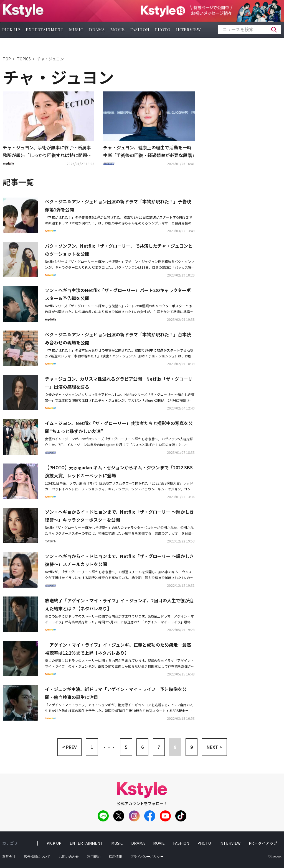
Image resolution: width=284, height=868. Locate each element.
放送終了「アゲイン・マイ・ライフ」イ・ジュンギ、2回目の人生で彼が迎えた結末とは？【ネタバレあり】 (119, 604)
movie (118, 30)
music (76, 30)
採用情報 (115, 857)
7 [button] (159, 747)
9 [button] (192, 747)
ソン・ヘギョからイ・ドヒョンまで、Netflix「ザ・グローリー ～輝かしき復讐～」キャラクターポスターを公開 (119, 516)
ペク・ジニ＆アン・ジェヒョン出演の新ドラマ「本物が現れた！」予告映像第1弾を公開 (118, 205)
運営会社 (9, 857)
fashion (140, 30)
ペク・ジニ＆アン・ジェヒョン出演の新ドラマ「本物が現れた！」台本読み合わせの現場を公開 (118, 338)
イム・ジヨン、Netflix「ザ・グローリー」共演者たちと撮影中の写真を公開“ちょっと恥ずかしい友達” (119, 427)
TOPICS (24, 59)
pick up (54, 843)
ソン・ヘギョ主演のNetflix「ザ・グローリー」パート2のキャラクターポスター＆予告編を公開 (118, 294)
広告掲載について (37, 857)
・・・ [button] (109, 747)
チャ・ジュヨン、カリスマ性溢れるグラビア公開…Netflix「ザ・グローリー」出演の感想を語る (119, 383)
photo (163, 30)
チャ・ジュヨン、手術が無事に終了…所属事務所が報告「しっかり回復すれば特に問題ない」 (47, 152)
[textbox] (250, 30)
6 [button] (142, 747)
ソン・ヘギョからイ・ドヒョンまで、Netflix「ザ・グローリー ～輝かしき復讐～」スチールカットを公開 (119, 560)
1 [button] (92, 747)
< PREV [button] (69, 747)
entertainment (45, 30)
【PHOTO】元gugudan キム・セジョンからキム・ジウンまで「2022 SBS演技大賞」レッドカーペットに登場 (119, 471)
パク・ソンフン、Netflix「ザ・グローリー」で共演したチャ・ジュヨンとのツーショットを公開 (119, 250)
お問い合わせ (69, 857)
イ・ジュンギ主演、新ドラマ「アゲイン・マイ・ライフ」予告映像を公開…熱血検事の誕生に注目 (116, 693)
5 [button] (126, 747)
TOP (7, 59)
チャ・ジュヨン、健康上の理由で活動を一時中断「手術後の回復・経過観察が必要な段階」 (149, 151)
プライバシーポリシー (147, 857)
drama (97, 30)
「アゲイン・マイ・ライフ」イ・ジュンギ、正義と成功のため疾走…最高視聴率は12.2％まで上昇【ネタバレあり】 (118, 649)
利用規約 (94, 857)
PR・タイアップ (263, 843)
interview (189, 30)
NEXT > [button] (214, 747)
